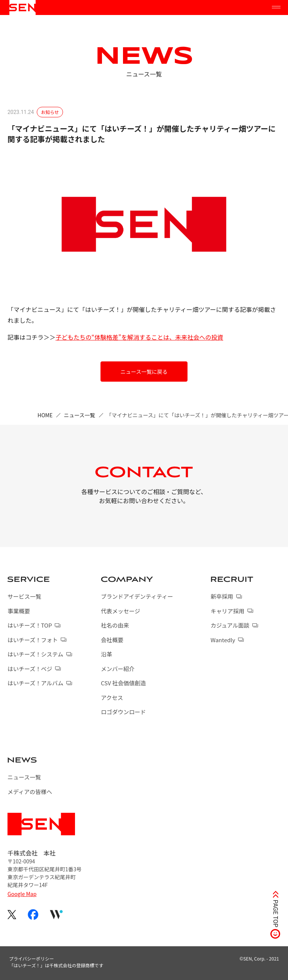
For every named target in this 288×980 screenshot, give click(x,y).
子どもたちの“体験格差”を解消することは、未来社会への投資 (139, 337)
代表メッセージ (121, 611)
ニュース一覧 (79, 415)
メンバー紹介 (118, 669)
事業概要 (19, 611)
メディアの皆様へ (30, 792)
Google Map (22, 894)
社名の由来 (115, 625)
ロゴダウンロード (123, 712)
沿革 (106, 654)
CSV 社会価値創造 (123, 683)
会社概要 (112, 640)
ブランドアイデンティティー (137, 596)
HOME (45, 415)
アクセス (112, 698)
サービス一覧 (24, 596)
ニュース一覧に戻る (144, 372)
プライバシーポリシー (31, 958)
